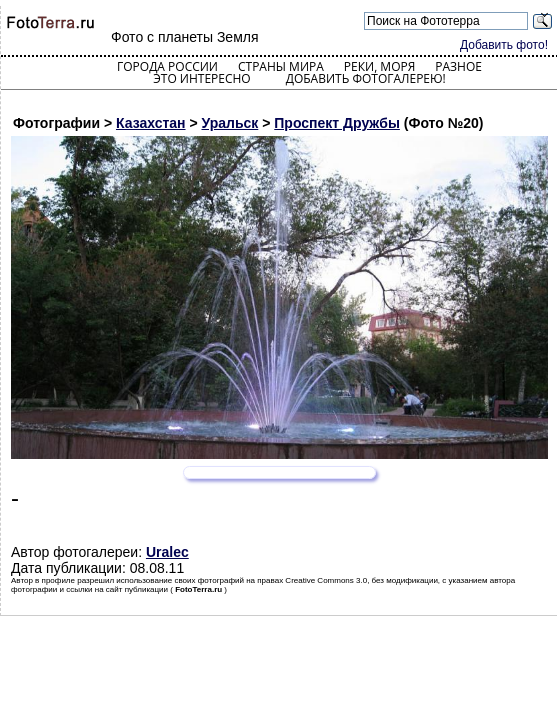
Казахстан (151, 123)
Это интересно (202, 78)
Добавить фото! (504, 45)
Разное (458, 66)
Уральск (230, 123)
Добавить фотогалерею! (366, 78)
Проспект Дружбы (337, 123)
